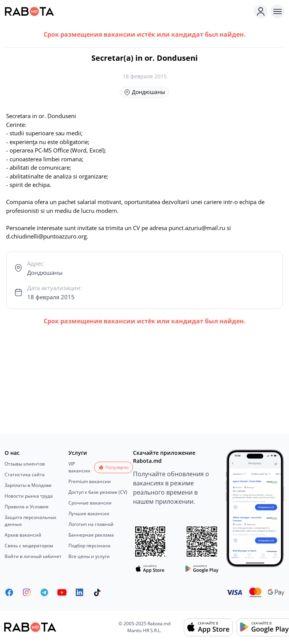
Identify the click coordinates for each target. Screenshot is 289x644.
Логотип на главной (91, 524)
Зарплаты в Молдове (28, 485)
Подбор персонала (89, 546)
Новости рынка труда (29, 496)
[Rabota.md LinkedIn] (80, 592)
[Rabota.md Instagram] (27, 592)
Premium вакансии (90, 481)
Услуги (78, 453)
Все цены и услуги (89, 556)
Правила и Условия (27, 507)
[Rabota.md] (128, 11)
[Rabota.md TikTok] (97, 592)
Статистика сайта (25, 474)
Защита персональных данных (30, 521)
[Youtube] (62, 592)
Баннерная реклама (91, 535)
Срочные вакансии (90, 503)
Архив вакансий (23, 535)
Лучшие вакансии (89, 513)
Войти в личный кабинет (33, 556)
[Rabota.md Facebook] (9, 592)
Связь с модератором (29, 546)
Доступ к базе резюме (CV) (98, 492)
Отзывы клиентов (25, 464)
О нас (12, 453)
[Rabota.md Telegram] (44, 592)
